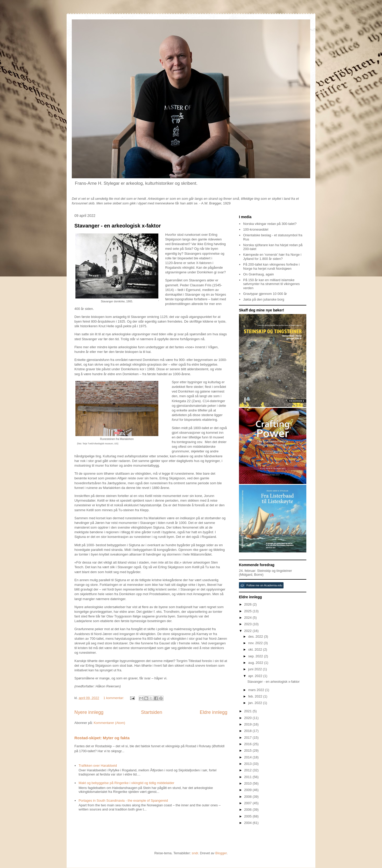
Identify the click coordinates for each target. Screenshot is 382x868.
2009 (248, 790)
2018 (248, 731)
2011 (248, 777)
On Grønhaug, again (259, 274)
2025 (248, 611)
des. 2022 (256, 636)
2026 (248, 604)
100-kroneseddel (256, 229)
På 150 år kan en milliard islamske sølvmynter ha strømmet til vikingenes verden (271, 284)
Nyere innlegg (89, 712)
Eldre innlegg (214, 712)
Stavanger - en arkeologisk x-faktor (118, 226)
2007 (248, 803)
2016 (248, 744)
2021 (248, 711)
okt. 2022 (256, 649)
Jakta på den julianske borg (264, 299)
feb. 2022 (256, 696)
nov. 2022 (256, 643)
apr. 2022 (256, 676)
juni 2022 (256, 669)
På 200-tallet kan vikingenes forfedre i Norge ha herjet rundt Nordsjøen (271, 266)
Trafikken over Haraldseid (98, 766)
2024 (248, 618)
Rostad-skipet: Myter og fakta (102, 738)
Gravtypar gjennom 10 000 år (265, 294)
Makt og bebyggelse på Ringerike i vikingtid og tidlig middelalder (126, 783)
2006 (248, 810)
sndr (195, 853)
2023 (248, 624)
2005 (248, 816)
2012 (248, 770)
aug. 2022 (256, 663)
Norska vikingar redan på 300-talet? (270, 224)
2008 (248, 797)
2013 (248, 764)
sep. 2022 (256, 656)
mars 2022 (257, 690)
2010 (248, 783)
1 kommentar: (114, 698)
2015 (248, 750)
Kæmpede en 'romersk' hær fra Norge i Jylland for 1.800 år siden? (272, 257)
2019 (248, 724)
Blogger (221, 853)
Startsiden (152, 712)
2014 (248, 757)
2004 (248, 823)
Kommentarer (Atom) (109, 723)
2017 (248, 738)
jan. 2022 (256, 703)
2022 (248, 631)
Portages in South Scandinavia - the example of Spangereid (123, 801)
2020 (248, 718)
